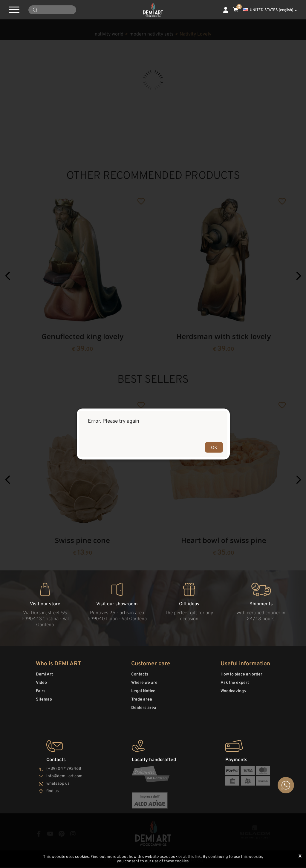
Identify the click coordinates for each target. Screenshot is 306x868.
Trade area (142, 702)
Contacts (140, 677)
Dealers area (144, 711)
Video (41, 685)
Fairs (41, 694)
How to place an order (241, 677)
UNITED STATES (270, 10)
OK (214, 447)
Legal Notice (143, 694)
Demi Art (44, 677)
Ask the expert (235, 685)
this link (194, 857)
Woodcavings (233, 694)
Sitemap (44, 702)
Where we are (144, 685)
